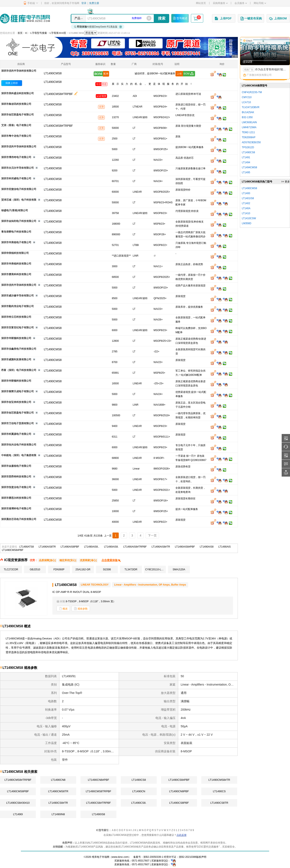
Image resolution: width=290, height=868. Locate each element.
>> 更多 (286, 182)
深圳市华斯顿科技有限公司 (16, 338)
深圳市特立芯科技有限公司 (16, 317)
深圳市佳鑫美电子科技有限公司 (19, 349)
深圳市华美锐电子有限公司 (16, 242)
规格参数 (81, 609)
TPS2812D (248, 147)
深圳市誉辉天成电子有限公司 (18, 391)
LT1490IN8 (58, 814)
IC (26, 33)
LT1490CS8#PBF (179, 780)
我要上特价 (12, 83)
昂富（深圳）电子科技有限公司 (19, 370)
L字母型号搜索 (39, 33)
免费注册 (94, 3)
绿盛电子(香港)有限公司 (15, 210)
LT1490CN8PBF (179, 791)
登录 (84, 3)
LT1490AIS (225, 547)
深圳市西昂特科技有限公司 (16, 477)
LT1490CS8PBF (179, 803)
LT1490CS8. (139, 803)
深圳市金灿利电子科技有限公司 (19, 221)
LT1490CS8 (139, 780)
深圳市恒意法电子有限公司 (16, 487)
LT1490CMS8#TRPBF (58, 94)
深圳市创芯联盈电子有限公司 (18, 115)
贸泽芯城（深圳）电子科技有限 (19, 200)
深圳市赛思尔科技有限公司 (16, 498)
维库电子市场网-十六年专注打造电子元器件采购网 (25, 18)
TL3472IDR (131, 569)
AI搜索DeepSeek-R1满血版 (98, 27)
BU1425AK (248, 112)
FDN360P (59, 569)
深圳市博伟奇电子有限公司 (16, 157)
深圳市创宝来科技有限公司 (16, 402)
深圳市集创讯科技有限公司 (16, 104)
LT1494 (246, 162)
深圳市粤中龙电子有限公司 (16, 136)
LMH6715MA (249, 127)
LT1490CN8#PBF (98, 780)
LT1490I (18, 814)
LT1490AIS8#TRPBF (135, 547)
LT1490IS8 (99, 814)
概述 (63, 609)
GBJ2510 (35, 569)
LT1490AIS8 (207, 547)
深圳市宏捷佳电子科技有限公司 (19, 189)
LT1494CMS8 (249, 167)
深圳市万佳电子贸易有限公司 (18, 423)
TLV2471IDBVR (251, 107)
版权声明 (201, 857)
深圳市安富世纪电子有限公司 (18, 328)
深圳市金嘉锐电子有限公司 (16, 466)
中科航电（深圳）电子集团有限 (19, 455)
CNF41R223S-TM (252, 92)
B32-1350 (247, 117)
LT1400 (246, 193)
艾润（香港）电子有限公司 (16, 125)
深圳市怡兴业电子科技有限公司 (19, 445)
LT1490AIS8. (111, 547)
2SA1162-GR (83, 569)
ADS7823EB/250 (251, 142)
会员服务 (241, 3)
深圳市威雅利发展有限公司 (16, 359)
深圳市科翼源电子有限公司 (16, 434)
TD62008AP (249, 137)
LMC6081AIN (249, 122)
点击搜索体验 (111, 560)
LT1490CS (219, 791)
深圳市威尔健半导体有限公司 (18, 296)
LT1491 (246, 157)
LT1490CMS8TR (58, 791)
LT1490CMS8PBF (18, 791)
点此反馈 (182, 835)
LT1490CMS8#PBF (13, 550)
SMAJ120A (179, 569)
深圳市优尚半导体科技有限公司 (19, 71)
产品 (77, 18)
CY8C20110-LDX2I (156, 569)
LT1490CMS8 (53, 82)
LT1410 (246, 213)
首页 (20, 33)
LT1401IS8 (248, 198)
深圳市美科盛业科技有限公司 (18, 93)
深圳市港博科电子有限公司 (16, 509)
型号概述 (180, 18)
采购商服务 (220, 3)
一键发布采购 (251, 19)
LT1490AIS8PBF (70, 547)
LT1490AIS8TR (47, 547)
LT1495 (246, 172)
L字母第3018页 (58, 33)
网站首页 (201, 3)
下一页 (152, 535)
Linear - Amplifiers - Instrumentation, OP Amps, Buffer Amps (150, 585)
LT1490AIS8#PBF (185, 547)
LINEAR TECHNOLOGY (95, 585)
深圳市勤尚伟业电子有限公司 (18, 306)
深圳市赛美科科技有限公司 (16, 274)
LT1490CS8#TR (58, 803)
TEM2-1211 (248, 132)
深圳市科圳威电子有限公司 (16, 178)
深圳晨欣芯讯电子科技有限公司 (19, 519)
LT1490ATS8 (27, 547)
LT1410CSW (249, 218)
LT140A (246, 208)
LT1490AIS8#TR (161, 547)
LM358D (246, 223)
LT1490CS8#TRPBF (98, 803)
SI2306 (107, 569)
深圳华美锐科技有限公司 (15, 253)
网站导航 (260, 3)
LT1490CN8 (58, 780)
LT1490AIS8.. (92, 547)
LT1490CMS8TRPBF (98, 791)
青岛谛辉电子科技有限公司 (16, 232)
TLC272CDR (11, 569)
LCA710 (246, 102)
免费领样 (137, 18)
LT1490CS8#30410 (18, 803)
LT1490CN (139, 791)
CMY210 (247, 97)
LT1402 (246, 203)
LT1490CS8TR (219, 803)
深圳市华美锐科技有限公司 (16, 264)
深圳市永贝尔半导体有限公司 (18, 168)
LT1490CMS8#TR (219, 780)
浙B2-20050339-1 (153, 857)
